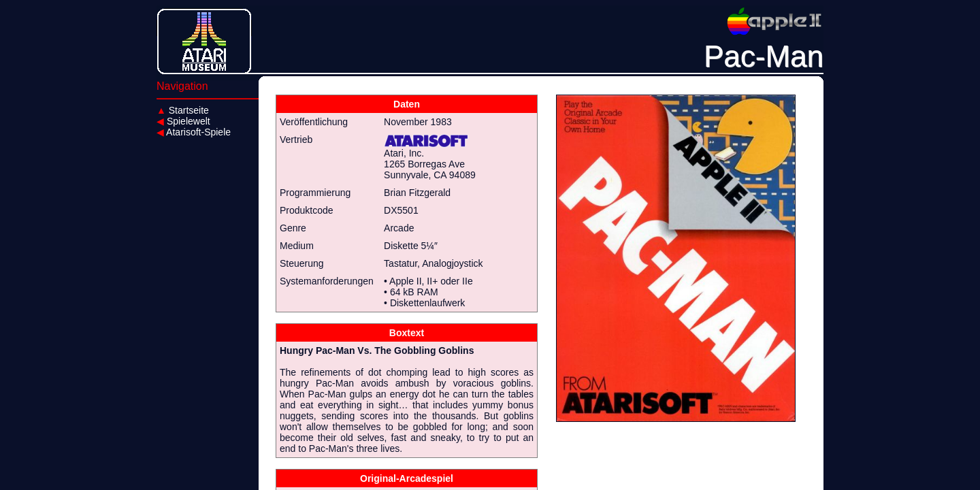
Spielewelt (183, 121)
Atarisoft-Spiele (194, 132)
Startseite (183, 110)
